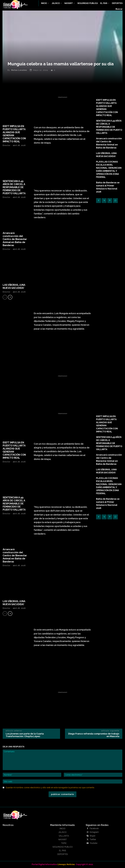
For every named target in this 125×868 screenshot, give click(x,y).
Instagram (94, 832)
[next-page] (10, 297)
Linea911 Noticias (66, 865)
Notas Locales (19, 70)
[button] (119, 9)
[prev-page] (5, 297)
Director (7, 146)
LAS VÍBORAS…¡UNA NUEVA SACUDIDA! (14, 287)
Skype (92, 836)
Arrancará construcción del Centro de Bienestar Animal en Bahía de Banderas (15, 239)
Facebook (94, 829)
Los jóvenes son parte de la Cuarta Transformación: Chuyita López (25, 735)
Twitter (93, 840)
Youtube (93, 843)
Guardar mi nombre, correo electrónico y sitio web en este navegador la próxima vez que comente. (50, 788)
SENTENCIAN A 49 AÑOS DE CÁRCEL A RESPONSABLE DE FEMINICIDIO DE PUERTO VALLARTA (14, 187)
